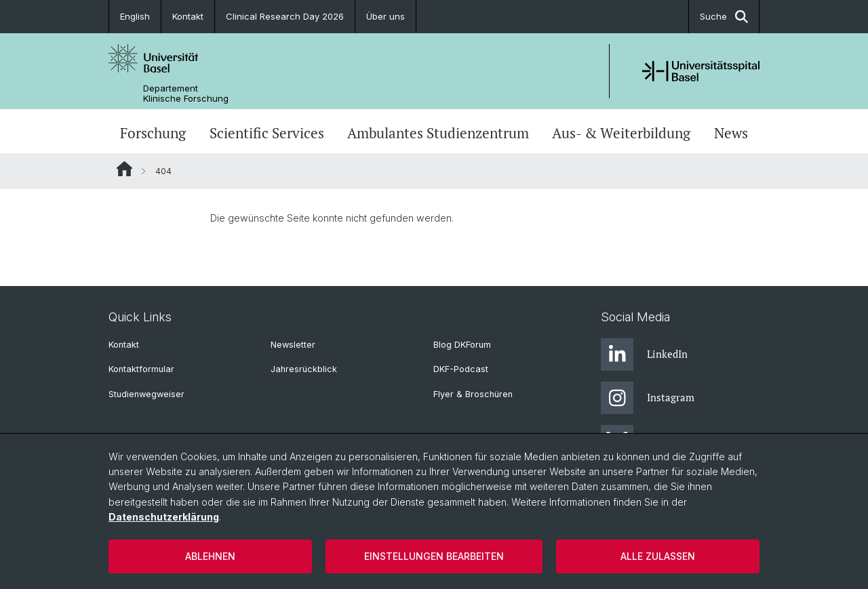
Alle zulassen (658, 556)
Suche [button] (724, 17)
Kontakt (188, 16)
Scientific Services (267, 133)
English (135, 16)
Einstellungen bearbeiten (434, 556)
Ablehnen (210, 556)
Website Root (124, 169)
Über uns (386, 16)
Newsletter (293, 345)
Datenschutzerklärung (164, 517)
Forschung (153, 133)
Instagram (648, 398)
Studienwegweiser (146, 394)
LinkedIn (644, 354)
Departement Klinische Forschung (186, 94)
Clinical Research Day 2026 (285, 16)
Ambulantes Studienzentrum (438, 133)
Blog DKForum (462, 345)
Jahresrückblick (304, 369)
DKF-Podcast (461, 369)
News (731, 133)
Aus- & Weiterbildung (621, 133)
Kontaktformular (141, 369)
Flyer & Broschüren (473, 394)
